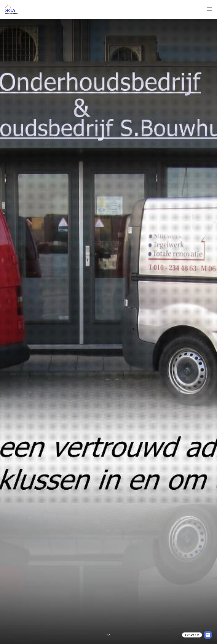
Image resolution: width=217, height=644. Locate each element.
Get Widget (208, 641)
